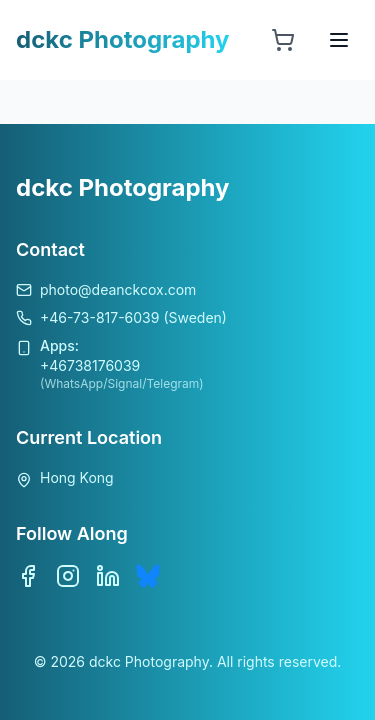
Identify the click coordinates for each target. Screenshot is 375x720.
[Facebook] (28, 576)
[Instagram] (68, 576)
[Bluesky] (148, 576)
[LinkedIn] (108, 576)
